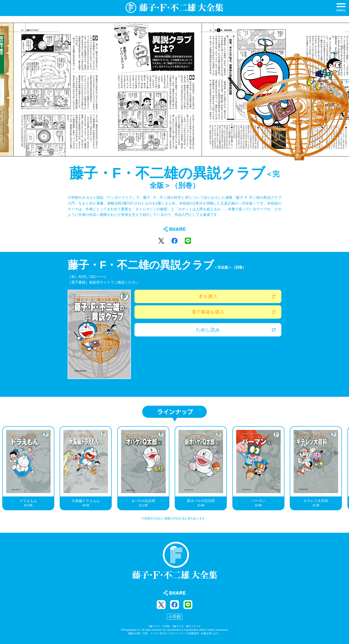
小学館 (175, 617)
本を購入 (208, 296)
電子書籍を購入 (208, 312)
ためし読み (208, 330)
